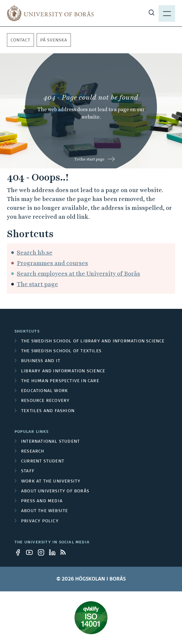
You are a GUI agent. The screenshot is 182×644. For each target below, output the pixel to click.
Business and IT (41, 361)
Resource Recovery (45, 401)
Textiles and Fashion (48, 411)
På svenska (54, 40)
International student (50, 442)
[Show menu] (167, 13)
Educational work (45, 391)
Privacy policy (40, 521)
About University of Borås (55, 491)
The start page (37, 284)
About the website (45, 511)
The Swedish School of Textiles (61, 351)
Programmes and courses (52, 263)
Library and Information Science (63, 371)
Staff (28, 471)
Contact (20, 40)
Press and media (42, 501)
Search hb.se (35, 252)
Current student (43, 461)
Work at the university (51, 482)
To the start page (89, 159)
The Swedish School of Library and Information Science (93, 341)
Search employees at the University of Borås (78, 273)
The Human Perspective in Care (60, 381)
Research (33, 452)
